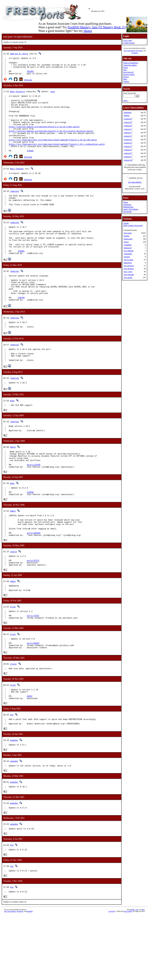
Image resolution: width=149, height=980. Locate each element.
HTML (132, 975)
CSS (137, 975)
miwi (12, 436)
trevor (13, 720)
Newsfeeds (127, 212)
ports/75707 (33, 669)
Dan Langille (128, 976)
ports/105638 (34, 580)
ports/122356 (34, 505)
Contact (126, 82)
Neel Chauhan (17, 185)
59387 (30, 755)
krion (13, 658)
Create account (129, 43)
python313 (128, 150)
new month (128, 278)
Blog (125, 79)
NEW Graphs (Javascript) (133, 226)
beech (13, 484)
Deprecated (128, 239)
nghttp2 (127, 115)
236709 (21, 328)
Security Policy (129, 75)
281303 (30, 75)
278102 (30, 167)
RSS (143, 975)
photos (88, 31)
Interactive (128, 263)
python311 (128, 129)
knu (12, 774)
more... (126, 100)
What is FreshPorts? (131, 63)
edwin (13, 554)
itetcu (13, 599)
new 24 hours (129, 266)
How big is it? (129, 72)
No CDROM (129, 251)
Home (126, 202)
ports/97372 (33, 610)
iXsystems (139, 51)
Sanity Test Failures (131, 209)
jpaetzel (15, 208)
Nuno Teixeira (17, 95)
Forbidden (128, 245)
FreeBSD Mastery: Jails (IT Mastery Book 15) (97, 27)
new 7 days (128, 272)
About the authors (130, 65)
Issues (126, 68)
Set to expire (129, 260)
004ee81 (28, 196)
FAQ (125, 70)
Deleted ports (128, 207)
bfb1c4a (28, 84)
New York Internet (130, 51)
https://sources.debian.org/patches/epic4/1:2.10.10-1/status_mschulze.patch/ (51, 143)
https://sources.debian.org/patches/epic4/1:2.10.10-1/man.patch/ (44, 137)
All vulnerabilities (135, 182)
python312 (128, 140)
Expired (127, 257)
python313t (128, 160)
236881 (21, 275)
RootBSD (135, 53)
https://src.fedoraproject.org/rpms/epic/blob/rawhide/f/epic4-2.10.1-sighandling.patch (57, 159)
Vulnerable (128, 254)
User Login (128, 40)
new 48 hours (129, 269)
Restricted (128, 248)
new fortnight (129, 275)
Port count (128, 233)
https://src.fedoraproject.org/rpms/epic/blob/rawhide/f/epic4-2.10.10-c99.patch (53, 153)
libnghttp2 (128, 113)
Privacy (126, 77)
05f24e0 (28, 173)
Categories (127, 205)
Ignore (126, 242)
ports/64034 (33, 698)
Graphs (126, 223)
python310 (128, 119)
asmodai (14, 801)
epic (53, 95)
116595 (30, 535)
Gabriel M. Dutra (19, 54)
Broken (127, 236)
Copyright (112, 976)
